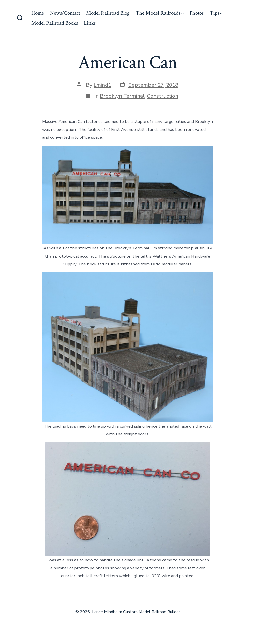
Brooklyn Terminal (122, 96)
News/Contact (65, 13)
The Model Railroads (160, 13)
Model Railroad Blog (108, 13)
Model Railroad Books (55, 23)
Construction (163, 96)
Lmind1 (102, 85)
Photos (197, 13)
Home (38, 13)
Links (90, 23)
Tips (216, 13)
